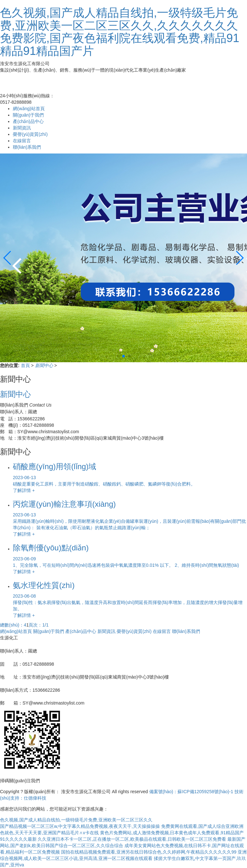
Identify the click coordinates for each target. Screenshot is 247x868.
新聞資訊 (22, 128)
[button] (239, 258)
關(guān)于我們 (28, 115)
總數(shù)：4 (13, 625)
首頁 (26, 365)
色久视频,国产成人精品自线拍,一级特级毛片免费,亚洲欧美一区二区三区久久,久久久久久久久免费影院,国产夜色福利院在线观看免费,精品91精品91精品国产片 (120, 32)
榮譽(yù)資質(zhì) (30, 134)
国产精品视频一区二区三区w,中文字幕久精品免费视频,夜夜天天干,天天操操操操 (80, 826)
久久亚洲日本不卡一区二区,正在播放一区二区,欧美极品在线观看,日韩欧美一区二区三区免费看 (132, 839)
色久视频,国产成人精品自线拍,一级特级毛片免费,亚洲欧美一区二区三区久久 (76, 820)
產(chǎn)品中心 (28, 121)
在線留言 (22, 141)
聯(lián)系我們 (27, 147)
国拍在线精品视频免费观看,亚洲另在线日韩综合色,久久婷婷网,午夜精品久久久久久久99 (149, 852)
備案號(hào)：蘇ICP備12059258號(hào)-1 (191, 792)
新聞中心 (45, 365)
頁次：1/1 (38, 625)
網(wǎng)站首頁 (29, 109)
